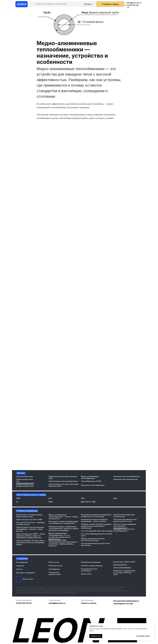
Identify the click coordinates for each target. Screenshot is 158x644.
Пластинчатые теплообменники (127, 476)
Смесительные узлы (24, 476)
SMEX (51, 502)
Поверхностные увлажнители (126, 479)
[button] (110, 4)
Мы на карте (28, 579)
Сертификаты (54, 569)
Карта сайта (86, 574)
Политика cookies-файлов (92, 566)
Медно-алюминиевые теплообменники (90, 477)
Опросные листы (55, 566)
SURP (18, 498)
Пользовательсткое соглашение (89, 570)
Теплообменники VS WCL (91, 481)
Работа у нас (54, 562)
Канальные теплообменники (93, 485)
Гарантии (20, 566)
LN (17, 502)
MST (50, 498)
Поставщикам (22, 562)
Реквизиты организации (91, 562)
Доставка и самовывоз (26, 573)
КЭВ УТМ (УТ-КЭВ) (88, 502)
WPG (115, 498)
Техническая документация (55, 573)
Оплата (19, 569)
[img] (19, 579)
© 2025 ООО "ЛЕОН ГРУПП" (124, 562)
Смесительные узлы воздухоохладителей (25, 485)
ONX (83, 498)
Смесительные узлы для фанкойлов (63, 481)
